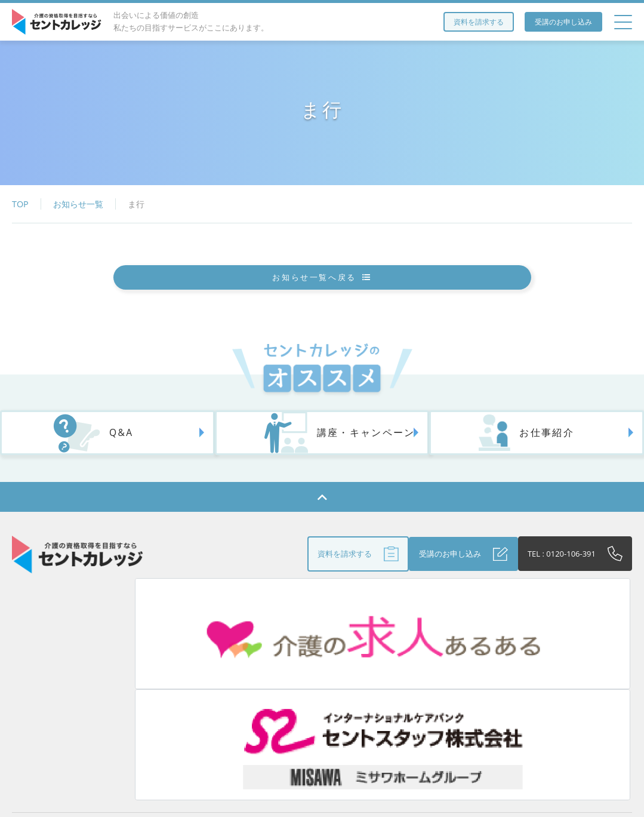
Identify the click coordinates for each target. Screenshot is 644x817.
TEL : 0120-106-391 (554, 583)
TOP (20, 204)
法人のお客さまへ (372, 694)
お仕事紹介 (498, 460)
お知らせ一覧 (78, 204)
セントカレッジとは (89, 694)
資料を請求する (479, 22)
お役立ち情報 (290, 694)
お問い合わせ (328, 719)
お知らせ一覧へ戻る (322, 287)
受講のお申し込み (563, 22)
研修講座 (167, 694)
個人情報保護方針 (571, 694)
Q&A (78, 460)
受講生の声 (493, 694)
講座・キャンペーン (318, 460)
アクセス (224, 694)
